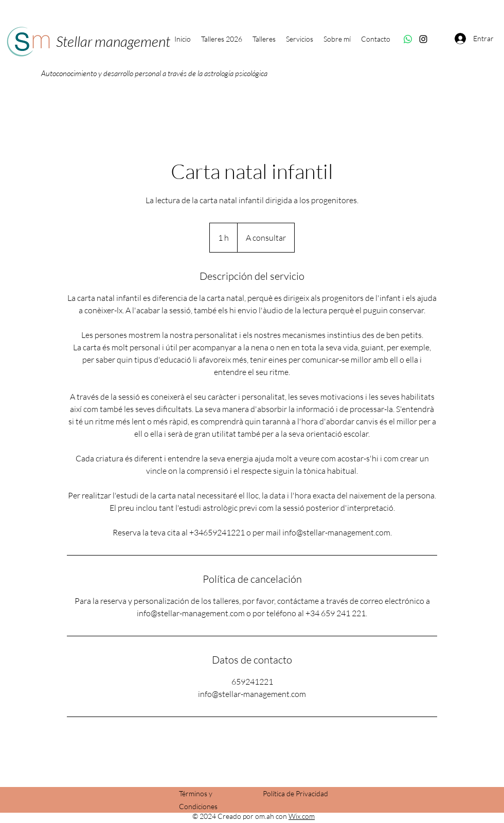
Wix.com (302, 816)
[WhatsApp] (408, 39)
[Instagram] (423, 39)
